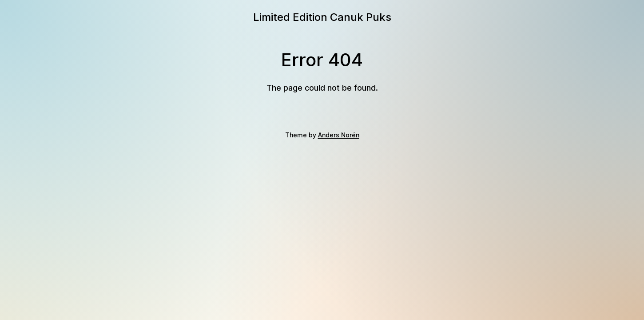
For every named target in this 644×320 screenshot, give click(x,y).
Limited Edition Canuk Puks (322, 17)
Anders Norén (339, 135)
